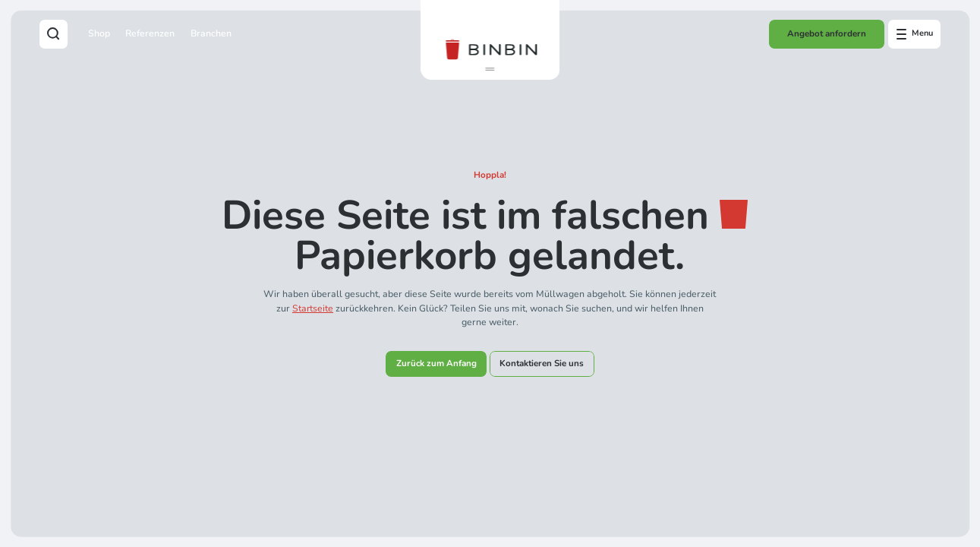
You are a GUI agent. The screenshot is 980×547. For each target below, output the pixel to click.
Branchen (211, 33)
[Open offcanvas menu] (914, 34)
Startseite (313, 308)
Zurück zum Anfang (436, 363)
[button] (490, 69)
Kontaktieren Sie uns (542, 363)
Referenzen (150, 33)
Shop (99, 33)
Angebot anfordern (827, 33)
